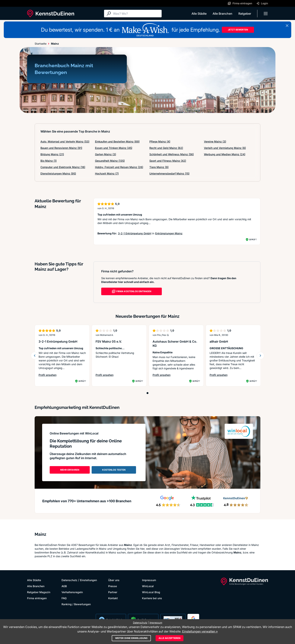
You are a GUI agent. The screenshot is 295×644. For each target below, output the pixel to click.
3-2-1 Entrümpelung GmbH (135, 233)
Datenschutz (69, 580)
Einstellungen (88, 580)
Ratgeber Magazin (39, 592)
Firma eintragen (37, 598)
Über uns (114, 580)
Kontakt (113, 598)
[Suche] (136, 14)
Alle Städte (199, 14)
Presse (113, 586)
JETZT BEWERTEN (238, 30)
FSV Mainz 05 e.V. (109, 341)
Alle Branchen (222, 14)
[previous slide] (35, 356)
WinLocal (148, 586)
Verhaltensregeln (72, 592)
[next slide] (260, 356)
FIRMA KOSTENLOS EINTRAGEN (132, 291)
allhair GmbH (219, 341)
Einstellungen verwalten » (200, 631)
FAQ (64, 598)
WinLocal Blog (151, 592)
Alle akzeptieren (170, 638)
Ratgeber (245, 14)
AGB (64, 586)
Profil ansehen (48, 375)
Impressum (149, 580)
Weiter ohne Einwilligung (131, 638)
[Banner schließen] (287, 26)
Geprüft (253, 239)
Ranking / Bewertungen (76, 604)
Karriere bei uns (152, 598)
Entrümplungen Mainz (169, 233)
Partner (113, 592)
